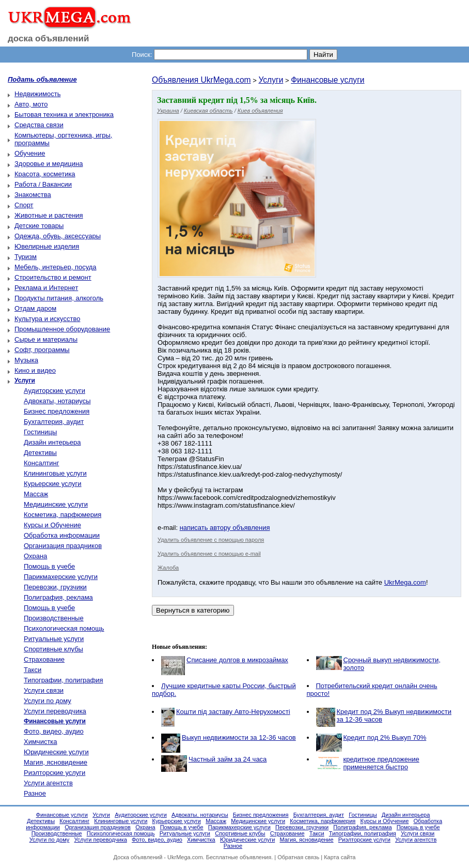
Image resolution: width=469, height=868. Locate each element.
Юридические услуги (56, 752)
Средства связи (39, 125)
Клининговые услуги (55, 473)
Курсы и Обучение (52, 525)
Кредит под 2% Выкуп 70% (385, 737)
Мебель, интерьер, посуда (56, 267)
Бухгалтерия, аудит (54, 422)
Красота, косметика (45, 174)
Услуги (271, 80)
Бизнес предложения (57, 411)
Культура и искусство (47, 319)
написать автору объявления (225, 528)
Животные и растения (49, 215)
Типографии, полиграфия (64, 680)
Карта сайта (340, 857)
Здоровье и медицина (49, 164)
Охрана (35, 556)
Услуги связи (44, 690)
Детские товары (39, 226)
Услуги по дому (48, 701)
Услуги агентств (48, 783)
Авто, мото (31, 104)
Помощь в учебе (49, 566)
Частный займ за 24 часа (228, 759)
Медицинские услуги (56, 504)
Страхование (44, 659)
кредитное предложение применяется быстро (381, 763)
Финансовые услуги (327, 80)
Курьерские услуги (53, 484)
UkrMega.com (405, 582)
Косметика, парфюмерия (62, 515)
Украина (168, 111)
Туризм (26, 257)
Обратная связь (298, 857)
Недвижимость (37, 94)
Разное (35, 793)
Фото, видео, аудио (54, 731)
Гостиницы (40, 432)
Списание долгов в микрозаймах (237, 660)
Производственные (54, 618)
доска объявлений (49, 39)
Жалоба (168, 568)
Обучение (30, 153)
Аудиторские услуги (54, 391)
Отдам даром (35, 308)
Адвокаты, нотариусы (57, 401)
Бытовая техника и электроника (64, 115)
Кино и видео (35, 370)
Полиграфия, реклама (58, 597)
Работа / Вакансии (43, 184)
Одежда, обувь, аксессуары (58, 236)
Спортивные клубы (53, 649)
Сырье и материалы (46, 339)
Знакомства (33, 195)
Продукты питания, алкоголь (59, 298)
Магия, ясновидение (56, 762)
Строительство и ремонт (53, 277)
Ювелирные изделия (47, 246)
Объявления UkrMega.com (201, 80)
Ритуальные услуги (54, 639)
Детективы (40, 453)
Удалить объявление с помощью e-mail (209, 554)
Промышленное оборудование (62, 329)
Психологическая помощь (64, 628)
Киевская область (208, 111)
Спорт (24, 205)
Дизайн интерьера (52, 442)
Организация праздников (63, 546)
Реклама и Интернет (46, 288)
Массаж (36, 494)
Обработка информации (62, 535)
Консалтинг (41, 463)
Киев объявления (260, 111)
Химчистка (41, 742)
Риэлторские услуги (54, 773)
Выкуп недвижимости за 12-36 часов (239, 737)
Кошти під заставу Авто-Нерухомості (233, 712)
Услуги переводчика (55, 711)
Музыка (26, 360)
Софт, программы (42, 350)
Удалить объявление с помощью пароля (211, 540)
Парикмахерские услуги (61, 577)
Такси (33, 670)
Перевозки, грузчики (55, 587)
